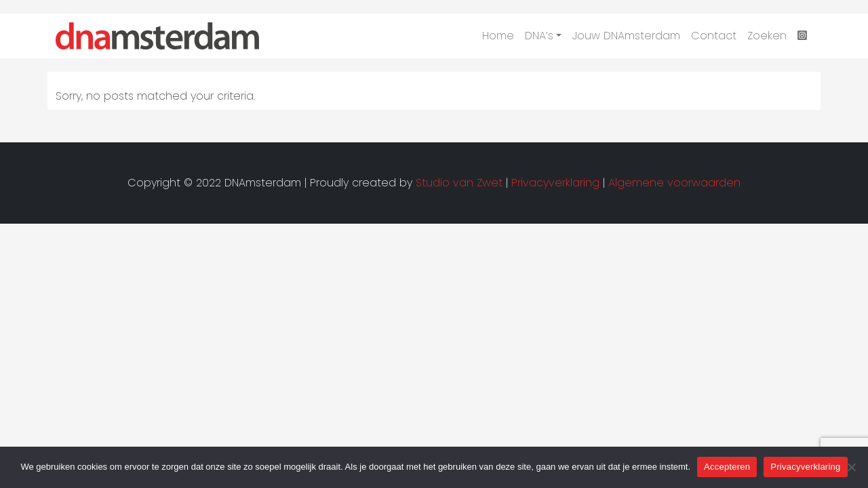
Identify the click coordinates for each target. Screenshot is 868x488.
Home (498, 36)
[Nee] (851, 467)
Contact (714, 36)
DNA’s (539, 36)
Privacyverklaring (805, 467)
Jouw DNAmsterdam (626, 36)
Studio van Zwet (459, 183)
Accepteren (727, 467)
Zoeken (767, 36)
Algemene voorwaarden (674, 183)
